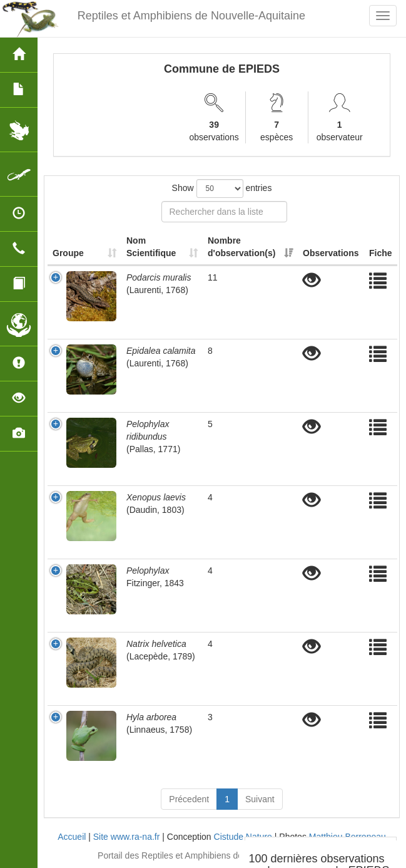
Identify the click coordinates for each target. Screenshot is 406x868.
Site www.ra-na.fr (127, 837)
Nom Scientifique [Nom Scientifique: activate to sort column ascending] (151, 247)
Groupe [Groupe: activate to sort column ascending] (68, 253)
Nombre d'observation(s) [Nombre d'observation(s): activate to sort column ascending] (241, 247)
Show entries (222, 189)
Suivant (260, 799)
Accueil (72, 837)
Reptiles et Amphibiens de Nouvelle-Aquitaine (191, 16)
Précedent (189, 799)
